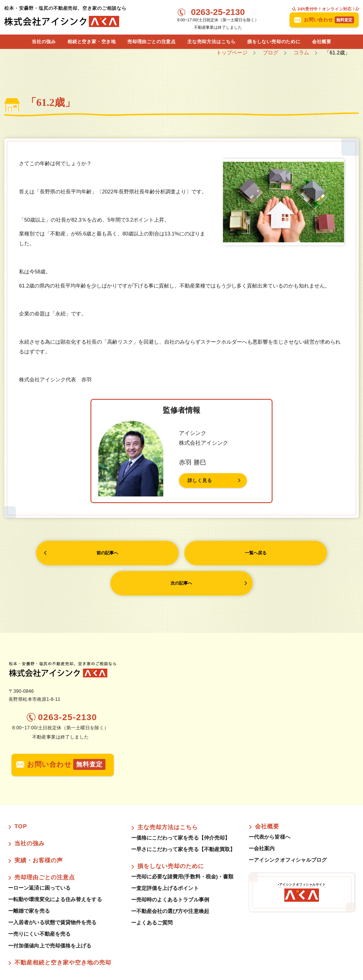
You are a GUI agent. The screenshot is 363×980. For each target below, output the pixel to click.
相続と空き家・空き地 (92, 42)
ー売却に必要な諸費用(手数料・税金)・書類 (185, 847)
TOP (21, 797)
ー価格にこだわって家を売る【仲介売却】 (181, 808)
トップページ (232, 53)
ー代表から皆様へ (270, 808)
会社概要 (322, 42)
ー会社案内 (262, 819)
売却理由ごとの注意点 (152, 42)
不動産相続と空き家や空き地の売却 (63, 933)
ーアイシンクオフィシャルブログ (288, 831)
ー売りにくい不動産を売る (39, 905)
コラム (301, 53)
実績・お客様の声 (39, 831)
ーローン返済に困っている (39, 859)
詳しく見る (201, 480)
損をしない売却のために (274, 42)
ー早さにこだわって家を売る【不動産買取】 (183, 820)
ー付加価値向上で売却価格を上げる (50, 916)
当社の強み (44, 42)
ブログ (271, 53)
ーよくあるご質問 (152, 893)
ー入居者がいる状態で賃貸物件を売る (52, 893)
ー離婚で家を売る (29, 882)
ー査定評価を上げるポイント (165, 859)
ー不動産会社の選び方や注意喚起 (170, 882)
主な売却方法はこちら (211, 42)
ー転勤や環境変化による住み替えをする (55, 870)
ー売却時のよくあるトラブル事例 (170, 870)
